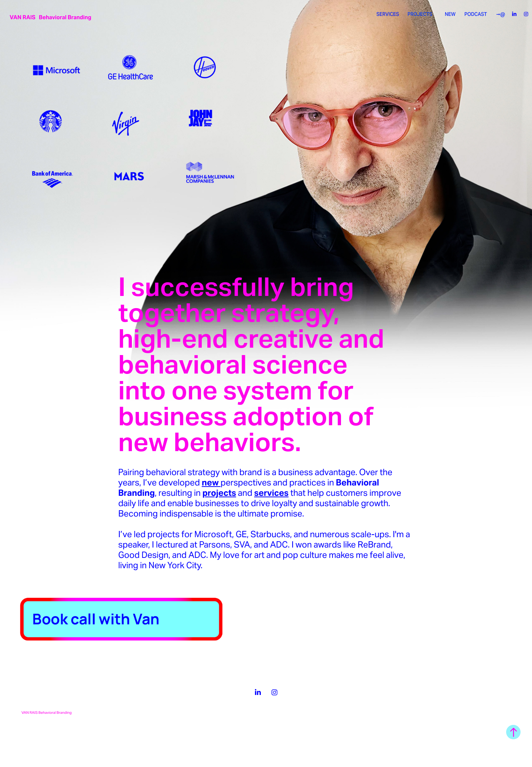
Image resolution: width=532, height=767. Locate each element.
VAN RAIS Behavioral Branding (50, 17)
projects (219, 493)
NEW (450, 14)
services (271, 493)
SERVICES (388, 14)
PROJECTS (420, 14)
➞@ (501, 14)
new (211, 483)
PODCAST (476, 14)
